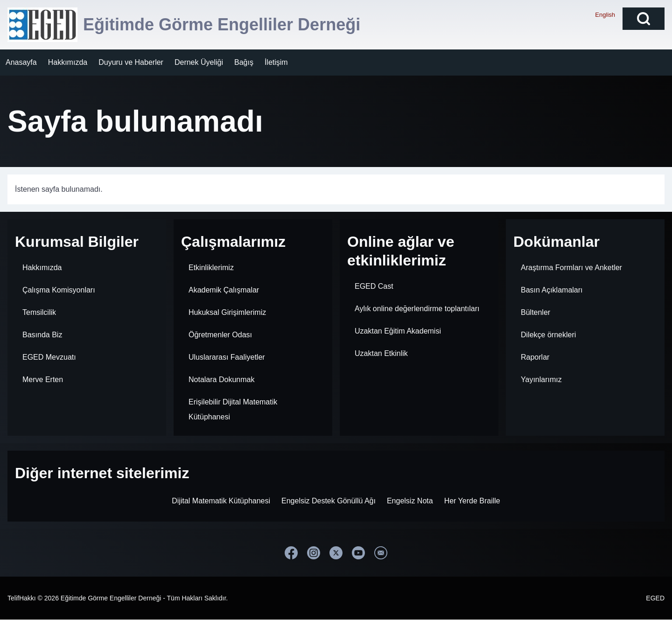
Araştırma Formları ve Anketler (571, 268)
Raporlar (535, 357)
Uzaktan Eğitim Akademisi (398, 331)
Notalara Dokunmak (221, 380)
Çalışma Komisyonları (59, 290)
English (605, 15)
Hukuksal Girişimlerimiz (227, 312)
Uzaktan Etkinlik (381, 353)
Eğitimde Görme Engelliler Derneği (222, 24)
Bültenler (535, 312)
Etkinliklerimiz (211, 268)
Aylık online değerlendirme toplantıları (417, 309)
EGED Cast (374, 286)
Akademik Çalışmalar (224, 290)
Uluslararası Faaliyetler (227, 357)
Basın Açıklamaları (552, 290)
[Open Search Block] (644, 19)
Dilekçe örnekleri (548, 335)
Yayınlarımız (541, 380)
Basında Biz (42, 335)
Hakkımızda (42, 268)
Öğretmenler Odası (220, 335)
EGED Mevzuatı (49, 357)
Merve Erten (43, 380)
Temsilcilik (39, 312)
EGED (655, 598)
